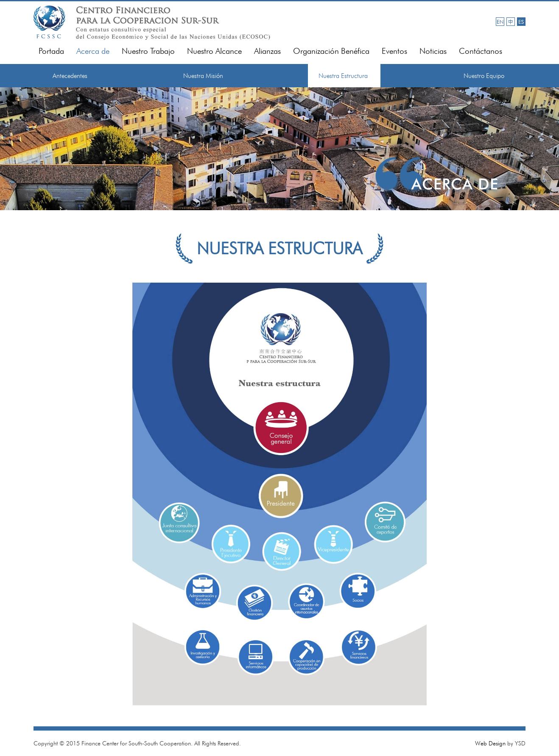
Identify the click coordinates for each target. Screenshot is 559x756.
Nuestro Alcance (214, 51)
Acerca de (93, 51)
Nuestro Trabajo (148, 51)
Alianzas (267, 51)
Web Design (490, 743)
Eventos (394, 51)
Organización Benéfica (331, 51)
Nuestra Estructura (343, 76)
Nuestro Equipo (484, 76)
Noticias (433, 51)
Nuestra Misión (203, 76)
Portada (51, 51)
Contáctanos (481, 51)
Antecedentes (70, 76)
